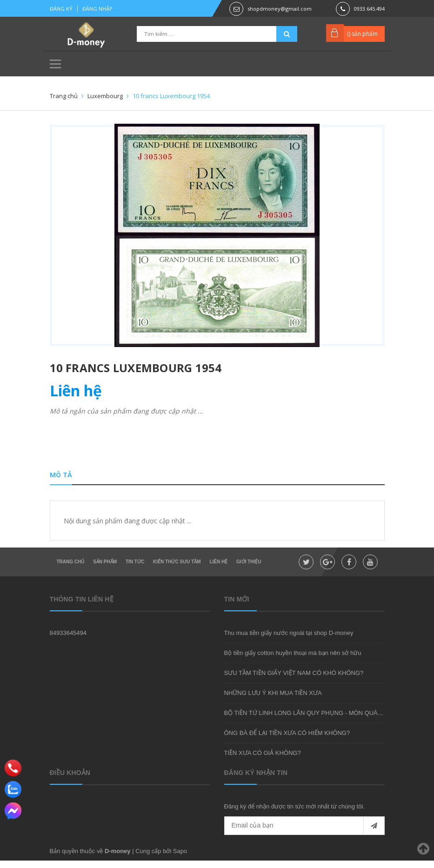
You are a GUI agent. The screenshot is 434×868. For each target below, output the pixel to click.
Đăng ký (61, 9)
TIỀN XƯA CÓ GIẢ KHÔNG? (263, 760)
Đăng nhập (97, 9)
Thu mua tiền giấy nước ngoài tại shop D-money (289, 640)
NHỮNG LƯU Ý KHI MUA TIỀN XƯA (273, 700)
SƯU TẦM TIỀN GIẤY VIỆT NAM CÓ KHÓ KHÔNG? (294, 680)
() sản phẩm (362, 34)
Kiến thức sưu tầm (177, 569)
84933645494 (68, 640)
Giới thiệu (249, 569)
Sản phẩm (105, 569)
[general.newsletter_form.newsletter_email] (304, 833)
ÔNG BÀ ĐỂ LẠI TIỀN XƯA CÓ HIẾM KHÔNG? (287, 740)
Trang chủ (71, 569)
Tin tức (135, 569)
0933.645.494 (369, 9)
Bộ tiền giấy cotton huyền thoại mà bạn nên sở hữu (293, 660)
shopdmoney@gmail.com (280, 9)
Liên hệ (218, 569)
